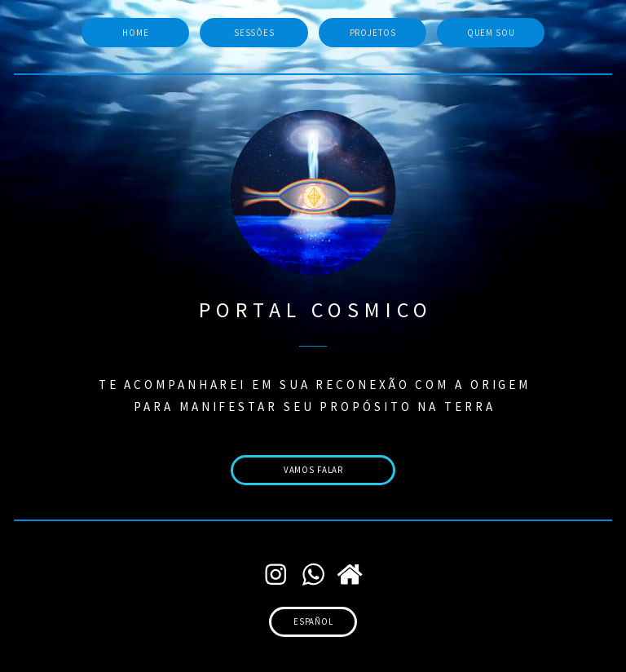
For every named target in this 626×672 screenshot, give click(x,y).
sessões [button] (254, 33)
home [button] (135, 33)
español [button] (313, 621)
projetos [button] (373, 33)
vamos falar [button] (314, 470)
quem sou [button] (491, 33)
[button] (276, 575)
